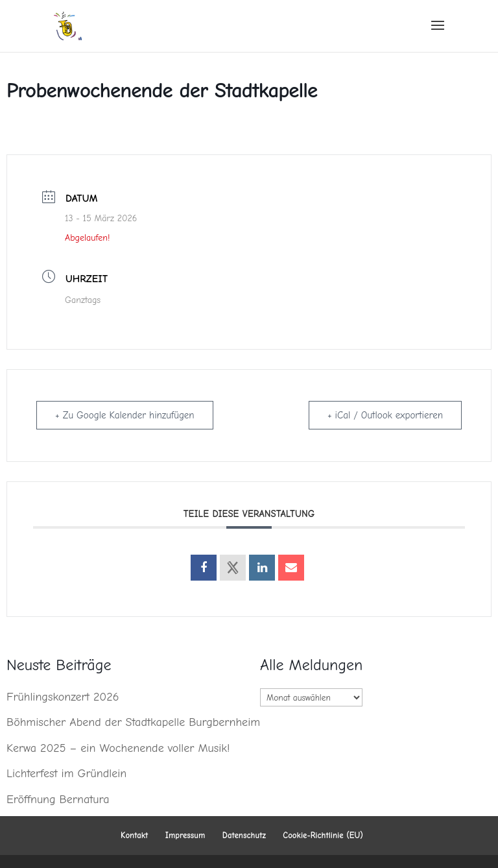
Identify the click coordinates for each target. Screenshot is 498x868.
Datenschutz (244, 835)
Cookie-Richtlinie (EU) (323, 835)
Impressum (185, 835)
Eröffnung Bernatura (58, 800)
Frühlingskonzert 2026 (63, 697)
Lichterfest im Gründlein (66, 774)
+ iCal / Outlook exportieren (385, 415)
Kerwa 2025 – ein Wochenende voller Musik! (118, 748)
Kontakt (134, 835)
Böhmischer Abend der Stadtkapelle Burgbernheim (133, 722)
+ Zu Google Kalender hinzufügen (125, 415)
